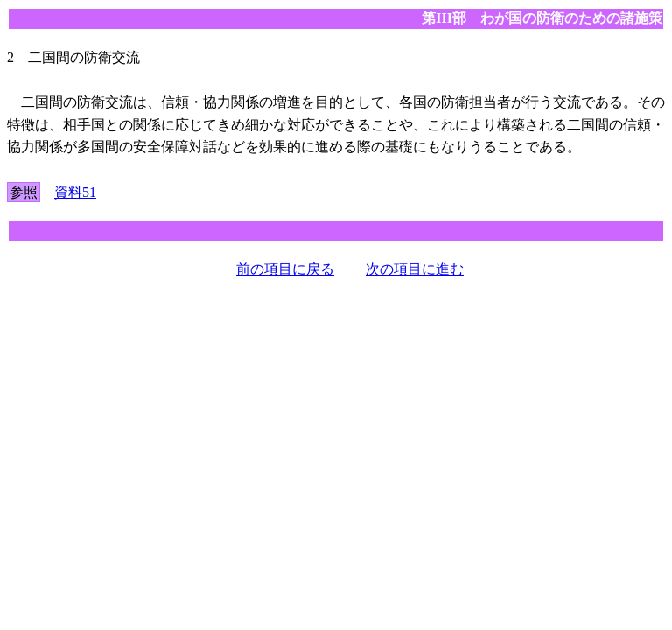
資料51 (75, 192)
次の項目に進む (415, 269)
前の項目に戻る (285, 269)
